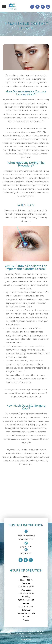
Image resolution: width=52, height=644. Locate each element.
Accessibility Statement (16, 634)
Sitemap (42, 634)
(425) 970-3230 (26, 547)
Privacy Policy (32, 634)
